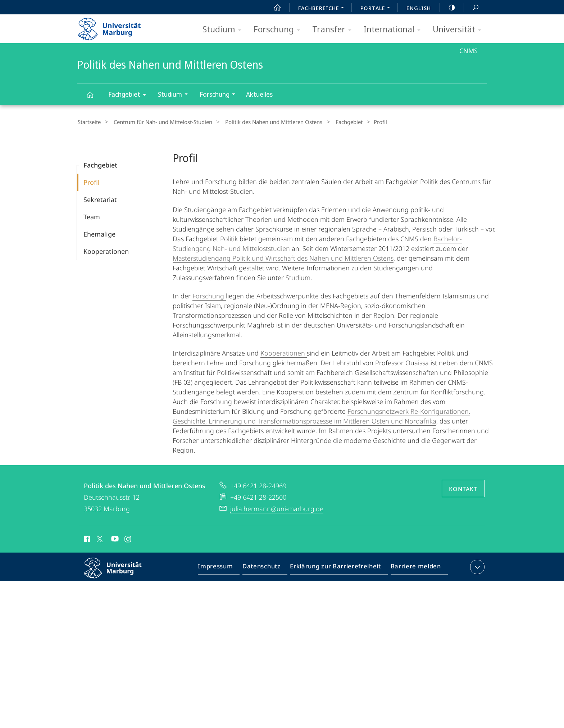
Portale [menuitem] (377, 9)
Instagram (128, 539)
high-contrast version (448, 8)
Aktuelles (259, 94)
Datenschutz (267, 567)
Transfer (334, 30)
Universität (459, 30)
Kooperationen (106, 250)
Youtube (114, 539)
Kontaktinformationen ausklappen (476, 566)
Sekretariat (100, 198)
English (419, 8)
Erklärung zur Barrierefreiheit (338, 567)
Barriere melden (413, 567)
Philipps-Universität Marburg (119, 573)
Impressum (224, 567)
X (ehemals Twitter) (98, 538)
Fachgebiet (129, 95)
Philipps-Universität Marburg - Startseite (116, 27)
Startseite (88, 122)
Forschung (279, 30)
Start (273, 8)
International (394, 30)
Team (92, 216)
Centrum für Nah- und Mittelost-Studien (159, 122)
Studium (224, 30)
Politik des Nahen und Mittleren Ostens (94, 98)
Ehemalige (99, 233)
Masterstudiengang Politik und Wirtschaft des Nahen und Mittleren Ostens (283, 257)
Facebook (86, 539)
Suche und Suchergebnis (472, 8)
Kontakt (463, 488)
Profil (92, 181)
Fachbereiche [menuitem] (323, 9)
